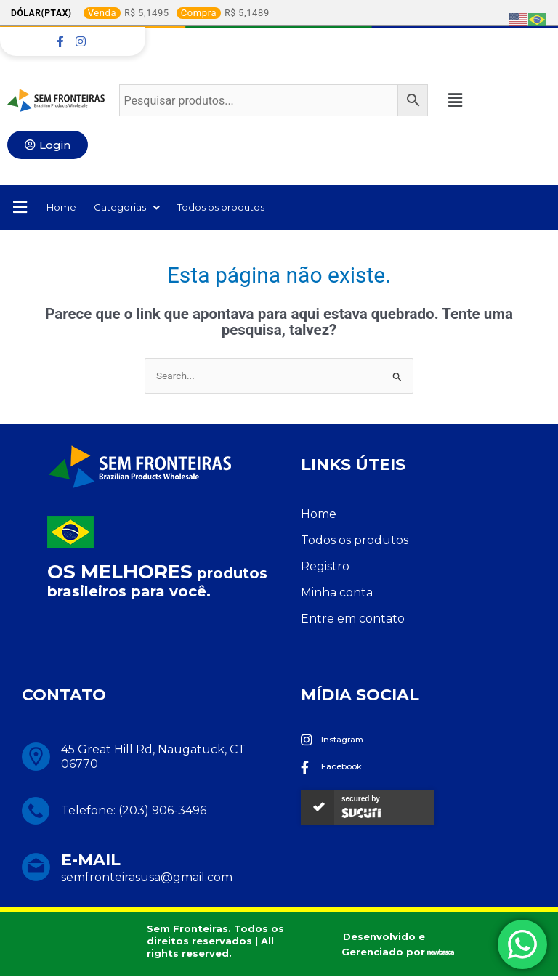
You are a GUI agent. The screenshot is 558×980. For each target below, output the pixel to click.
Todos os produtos (246, 208)
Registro (325, 568)
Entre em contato (353, 621)
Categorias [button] (137, 208)
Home (64, 208)
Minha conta (337, 595)
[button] (462, 100)
